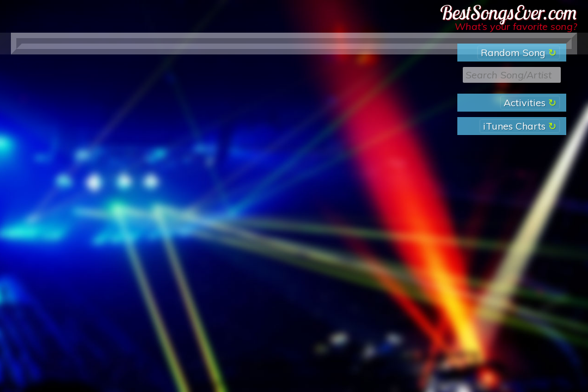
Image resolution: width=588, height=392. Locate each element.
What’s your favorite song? (516, 26)
